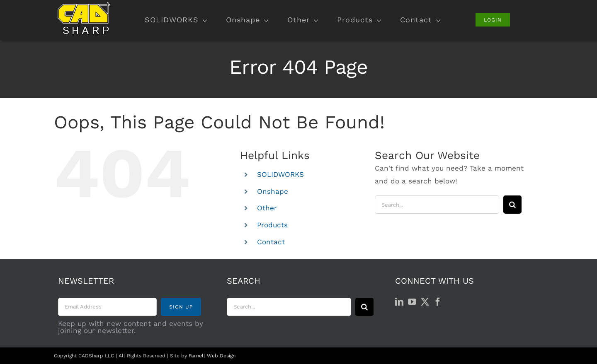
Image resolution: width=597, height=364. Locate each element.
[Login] (493, 20)
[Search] (512, 205)
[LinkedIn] (399, 302)
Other (267, 208)
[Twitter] (425, 302)
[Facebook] (438, 302)
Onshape (273, 191)
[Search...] (437, 205)
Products (272, 225)
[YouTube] (412, 302)
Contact (271, 242)
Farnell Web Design (212, 356)
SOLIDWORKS (280, 174)
